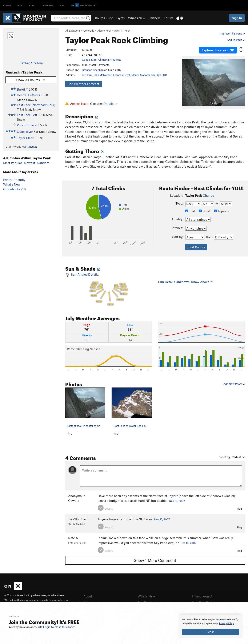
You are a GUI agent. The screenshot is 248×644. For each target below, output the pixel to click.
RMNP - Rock (122, 31)
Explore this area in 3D (218, 50)
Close (211, 632)
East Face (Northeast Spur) (36, 105)
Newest (30, 163)
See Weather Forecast (83, 84)
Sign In (237, 18)
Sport (205, 211)
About (88, 596)
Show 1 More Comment (155, 560)
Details (110, 104)
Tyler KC (162, 75)
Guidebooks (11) (15, 189)
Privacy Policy (226, 623)
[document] (211, 626)
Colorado (89, 31)
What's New (137, 18)
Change (208, 195)
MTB (20, 5)
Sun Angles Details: (109, 289)
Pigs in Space (27, 125)
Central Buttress (28, 95)
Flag (239, 509)
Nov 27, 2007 (162, 519)
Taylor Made (25, 138)
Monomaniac (148, 75)
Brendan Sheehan (93, 70)
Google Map (89, 60)
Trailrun (47, 5)
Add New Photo (234, 384)
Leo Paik (87, 75)
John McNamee (103, 75)
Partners (155, 18)
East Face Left (27, 115)
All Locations (73, 31)
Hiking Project (202, 596)
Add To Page (236, 40)
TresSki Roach (78, 519)
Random (43, 163)
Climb (7, 5)
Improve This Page (232, 33)
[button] (186, 82)
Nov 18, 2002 (177, 501)
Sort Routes (30, 147)
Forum (168, 18)
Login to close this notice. (60, 627)
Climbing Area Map (31, 63)
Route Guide (104, 18)
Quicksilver (25, 132)
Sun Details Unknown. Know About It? (186, 282)
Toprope (222, 211)
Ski (62, 5)
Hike (32, 5)
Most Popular (13, 163)
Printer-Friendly (14, 180)
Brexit (21, 89)
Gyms (121, 18)
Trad (190, 211)
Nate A (73, 538)
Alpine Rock (104, 31)
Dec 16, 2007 (188, 543)
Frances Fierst (122, 75)
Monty (135, 75)
